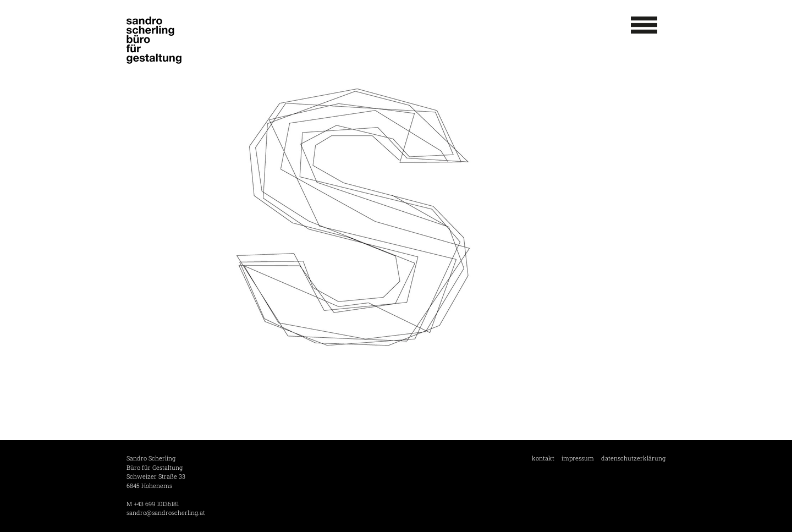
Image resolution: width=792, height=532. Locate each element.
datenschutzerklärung (633, 458)
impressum (578, 458)
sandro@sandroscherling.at (166, 512)
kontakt (543, 458)
